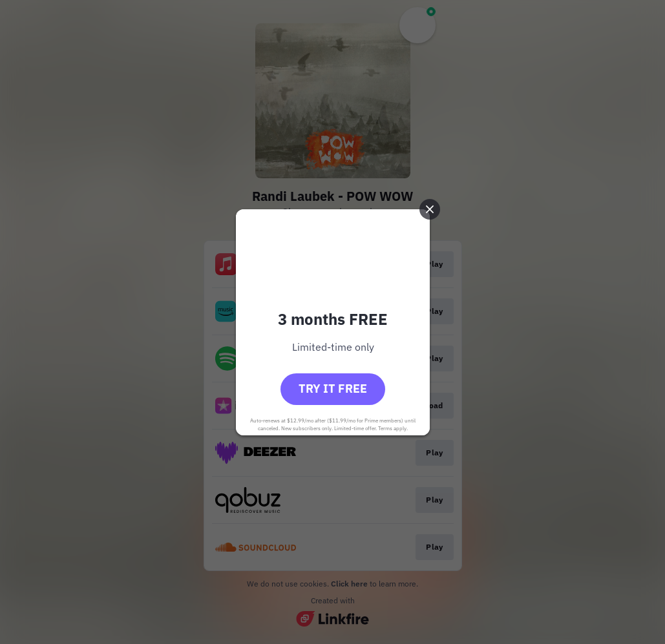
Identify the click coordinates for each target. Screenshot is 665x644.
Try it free (333, 389)
